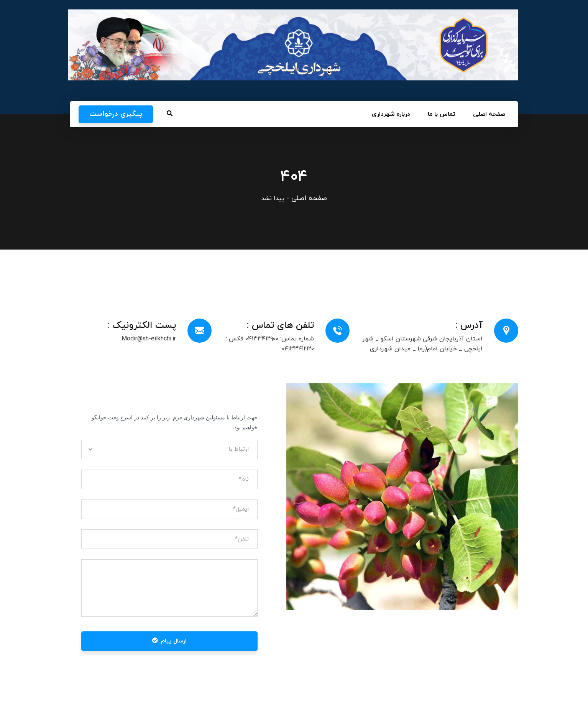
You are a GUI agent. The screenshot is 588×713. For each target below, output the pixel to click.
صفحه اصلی (309, 198)
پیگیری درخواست (116, 114)
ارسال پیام (169, 641)
